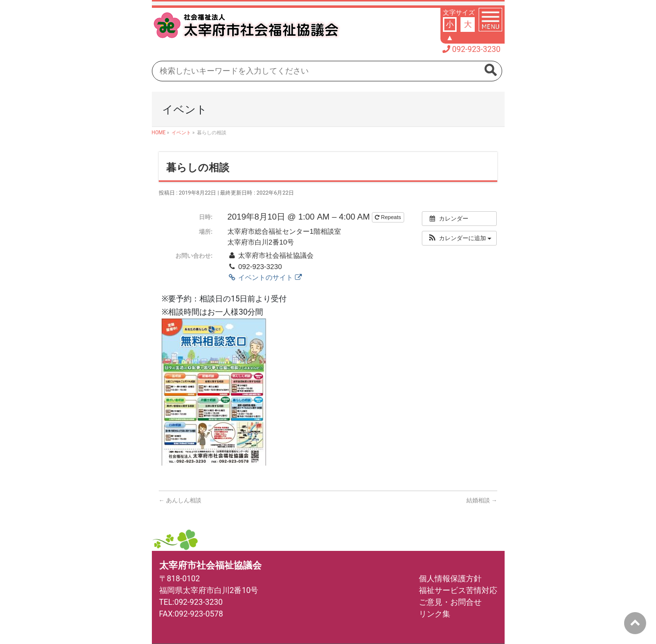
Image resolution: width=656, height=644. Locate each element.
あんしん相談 (180, 500)
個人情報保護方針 (450, 579)
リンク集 (435, 614)
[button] (459, 238)
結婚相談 (482, 500)
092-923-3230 (476, 49)
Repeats (389, 217)
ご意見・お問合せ (450, 602)
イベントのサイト (265, 277)
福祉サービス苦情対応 (458, 590)
